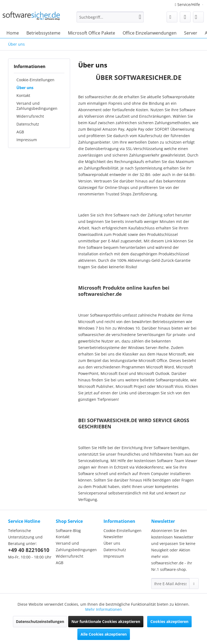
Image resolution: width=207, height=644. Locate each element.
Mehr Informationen (103, 609)
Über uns (25, 88)
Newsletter (113, 537)
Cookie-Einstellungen (35, 80)
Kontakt (23, 95)
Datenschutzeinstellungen (40, 621)
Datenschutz (28, 124)
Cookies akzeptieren (169, 621)
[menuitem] (110, 20)
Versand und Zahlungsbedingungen (37, 106)
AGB (20, 132)
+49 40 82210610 (29, 550)
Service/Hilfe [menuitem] (188, 4)
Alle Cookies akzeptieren (104, 634)
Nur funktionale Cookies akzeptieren (106, 621)
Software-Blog (68, 531)
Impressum (27, 140)
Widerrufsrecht (30, 116)
